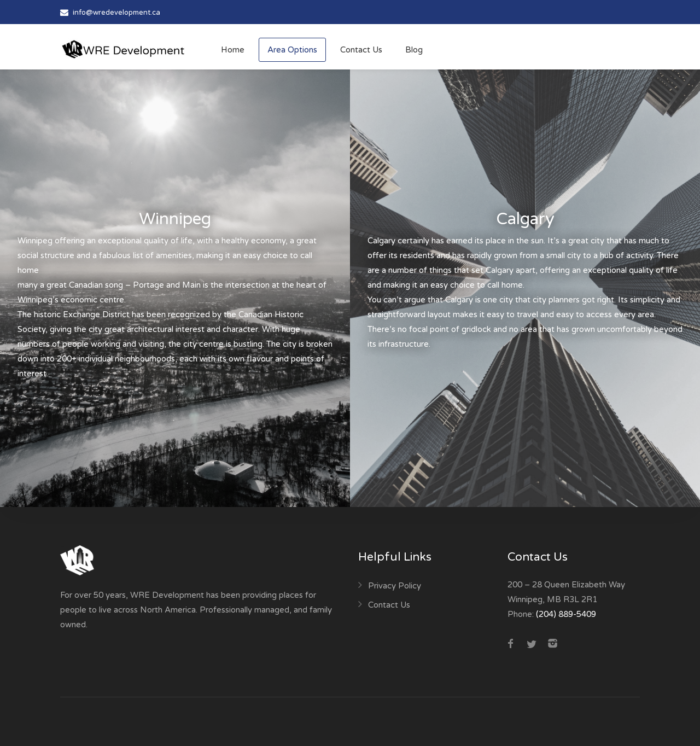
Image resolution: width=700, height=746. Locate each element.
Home (233, 50)
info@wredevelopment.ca (116, 13)
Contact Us (361, 50)
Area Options (292, 50)
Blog (414, 50)
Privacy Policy (395, 586)
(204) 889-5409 (566, 614)
